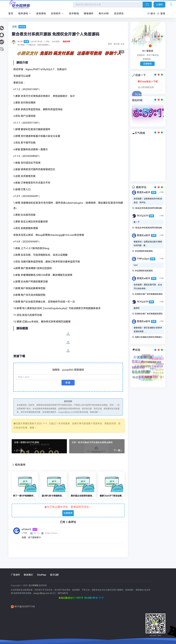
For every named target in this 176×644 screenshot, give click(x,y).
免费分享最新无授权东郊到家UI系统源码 (153, 337)
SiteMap (42, 575)
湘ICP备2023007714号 (23, 607)
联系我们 (28, 575)
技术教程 (74, 14)
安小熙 (23, 42)
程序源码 (25, 14)
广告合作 (15, 575)
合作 (159, 5)
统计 (152, 14)
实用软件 (58, 14)
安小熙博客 (33, 585)
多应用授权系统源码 (144, 251)
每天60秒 (104, 14)
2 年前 (24, 533)
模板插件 (89, 14)
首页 (11, 14)
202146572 (63, 593)
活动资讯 (119, 14)
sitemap (15, 602)
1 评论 (47, 42)
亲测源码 (41, 14)
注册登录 (68, 513)
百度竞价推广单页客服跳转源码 (149, 294)
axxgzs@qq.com (41, 593)
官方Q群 (54, 575)
